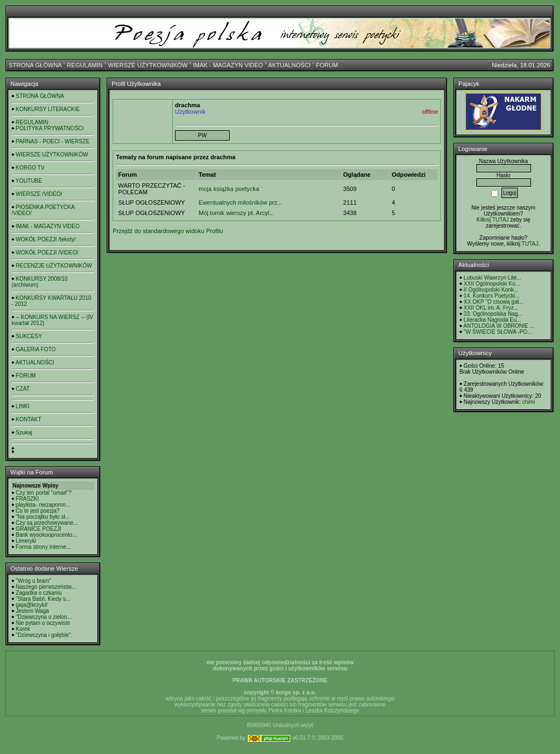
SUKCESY (29, 336)
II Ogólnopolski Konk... (491, 290)
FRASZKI (27, 499)
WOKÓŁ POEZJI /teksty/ (46, 239)
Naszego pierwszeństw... (46, 587)
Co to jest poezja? (38, 511)
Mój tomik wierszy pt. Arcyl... (236, 213)
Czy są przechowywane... (47, 523)
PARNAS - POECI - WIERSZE (53, 141)
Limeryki (26, 541)
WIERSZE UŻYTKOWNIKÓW (148, 65)
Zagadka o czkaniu (39, 593)
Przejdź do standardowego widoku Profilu (168, 231)
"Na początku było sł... (43, 517)
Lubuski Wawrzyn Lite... (492, 278)
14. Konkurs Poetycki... (492, 296)
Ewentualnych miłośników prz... (240, 202)
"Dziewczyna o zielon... (44, 617)
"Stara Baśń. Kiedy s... (43, 599)
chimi (529, 402)
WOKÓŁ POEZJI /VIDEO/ (47, 253)
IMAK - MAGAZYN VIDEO (228, 65)
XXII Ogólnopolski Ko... (492, 284)
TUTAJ (530, 244)
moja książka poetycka (229, 189)
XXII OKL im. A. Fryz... (491, 308)
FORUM (327, 65)
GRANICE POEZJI (39, 529)
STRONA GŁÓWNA (35, 65)
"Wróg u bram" (34, 581)
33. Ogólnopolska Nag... (493, 314)
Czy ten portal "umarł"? (44, 493)
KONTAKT (28, 419)
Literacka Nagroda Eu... (492, 320)
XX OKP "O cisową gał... (494, 302)
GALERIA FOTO (36, 349)
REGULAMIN (84, 65)
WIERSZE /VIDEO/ (39, 194)
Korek (23, 629)
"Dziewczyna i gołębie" (43, 635)
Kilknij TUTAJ (492, 220)
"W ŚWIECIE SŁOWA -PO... (498, 332)
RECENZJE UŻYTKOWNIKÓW (54, 266)
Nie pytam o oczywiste (43, 623)
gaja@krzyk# (32, 605)
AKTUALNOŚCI (289, 65)
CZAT (23, 389)
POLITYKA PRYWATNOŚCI (50, 128)
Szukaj (24, 433)
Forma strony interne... (43, 547)
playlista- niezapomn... (43, 505)
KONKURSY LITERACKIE (48, 109)
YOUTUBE (29, 181)
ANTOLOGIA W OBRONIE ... (499, 326)
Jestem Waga (33, 611)
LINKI (23, 406)
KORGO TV (30, 168)
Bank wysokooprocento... (46, 535)
